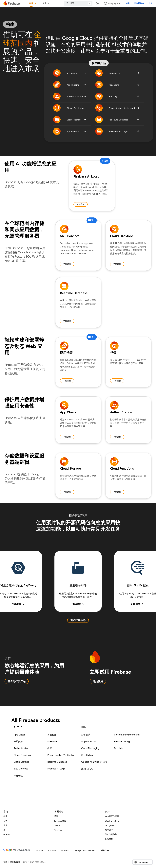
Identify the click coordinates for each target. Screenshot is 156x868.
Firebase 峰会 (60, 821)
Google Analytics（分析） (95, 762)
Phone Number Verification (61, 755)
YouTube (58, 830)
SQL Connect (21, 769)
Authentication (21, 748)
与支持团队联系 (112, 816)
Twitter (57, 825)
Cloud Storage (21, 762)
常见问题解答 (111, 834)
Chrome (52, 850)
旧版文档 (109, 839)
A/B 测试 (86, 735)
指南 (5, 816)
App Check (20, 735)
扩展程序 (52, 735)
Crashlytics (87, 755)
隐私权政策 (15, 862)
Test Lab (118, 748)
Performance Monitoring (127, 735)
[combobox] (78, 3)
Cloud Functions (22, 755)
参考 (5, 821)
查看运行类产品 (17, 681)
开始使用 (98, 681)
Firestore (52, 742)
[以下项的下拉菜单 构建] (37, 3)
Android (39, 850)
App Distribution (90, 742)
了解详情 (81, 204)
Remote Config (122, 742)
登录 (151, 3)
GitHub (7, 834)
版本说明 (109, 830)
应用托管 (18, 742)
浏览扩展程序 (78, 620)
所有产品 (105, 850)
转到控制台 (139, 3)
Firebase (65, 850)
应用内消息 (87, 769)
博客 (128, 3)
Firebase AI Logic (56, 769)
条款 (5, 862)
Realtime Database (57, 762)
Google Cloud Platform (85, 850)
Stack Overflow (112, 821)
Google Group (112, 825)
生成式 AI (19, 776)
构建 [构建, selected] (31, 3)
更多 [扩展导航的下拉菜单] (45, 3)
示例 (5, 825)
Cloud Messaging (90, 748)
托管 (50, 748)
